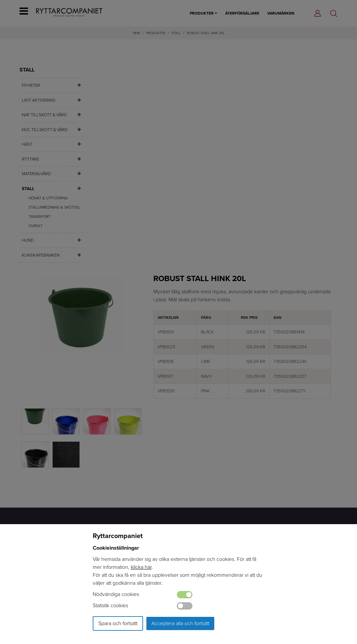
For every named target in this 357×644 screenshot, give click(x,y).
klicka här (141, 567)
